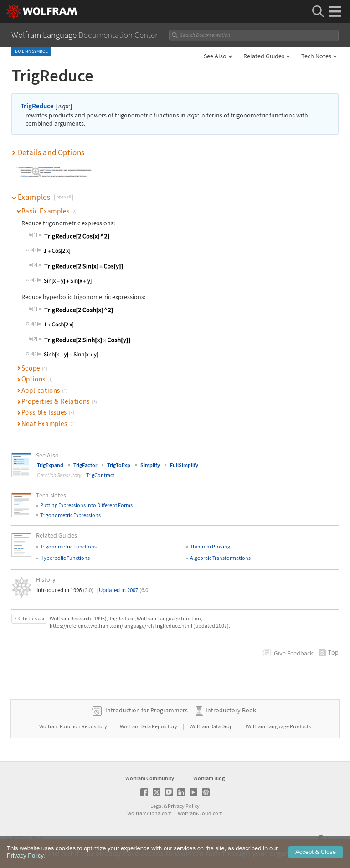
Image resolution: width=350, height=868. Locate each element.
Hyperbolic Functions (65, 558)
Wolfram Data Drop (212, 726)
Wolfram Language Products (278, 726)
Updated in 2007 (124, 590)
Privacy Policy (184, 806)
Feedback (293, 653)
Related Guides (264, 56)
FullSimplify (184, 465)
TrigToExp (119, 465)
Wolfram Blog (209, 778)
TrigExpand (50, 465)
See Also (215, 56)
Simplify (150, 465)
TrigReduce (37, 106)
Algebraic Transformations (220, 558)
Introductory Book (231, 710)
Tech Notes (316, 56)
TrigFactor (85, 465)
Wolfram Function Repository (74, 726)
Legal (157, 806)
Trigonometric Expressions (70, 515)
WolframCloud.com (200, 813)
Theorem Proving (210, 546)
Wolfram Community (150, 778)
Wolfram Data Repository (149, 726)
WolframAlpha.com (149, 813)
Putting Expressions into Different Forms (86, 505)
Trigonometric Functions (68, 546)
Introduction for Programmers (147, 710)
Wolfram (33, 838)
